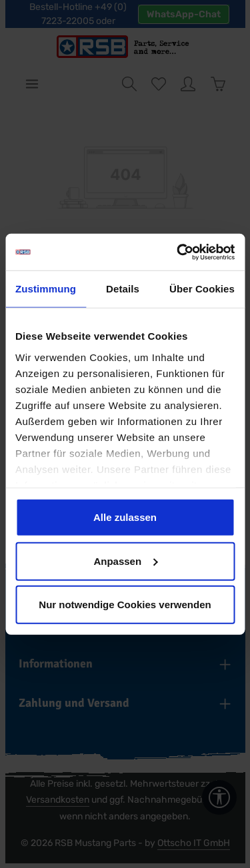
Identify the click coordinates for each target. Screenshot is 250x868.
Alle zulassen (125, 517)
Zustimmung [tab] (46, 289)
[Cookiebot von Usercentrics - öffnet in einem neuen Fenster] (178, 252)
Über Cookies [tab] (202, 289)
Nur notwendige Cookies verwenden (125, 605)
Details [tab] (123, 289)
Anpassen (125, 561)
